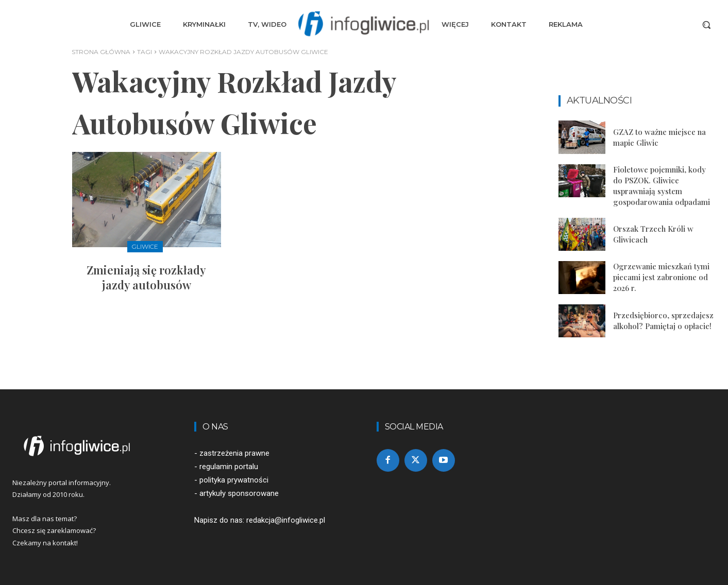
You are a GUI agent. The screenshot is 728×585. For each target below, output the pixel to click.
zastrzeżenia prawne (234, 453)
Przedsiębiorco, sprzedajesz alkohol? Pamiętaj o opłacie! (663, 321)
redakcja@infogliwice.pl (286, 520)
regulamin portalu (229, 467)
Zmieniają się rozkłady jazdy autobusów (146, 277)
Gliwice (145, 246)
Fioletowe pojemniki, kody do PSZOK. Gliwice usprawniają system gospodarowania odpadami (662, 186)
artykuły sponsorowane (239, 493)
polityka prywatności (234, 480)
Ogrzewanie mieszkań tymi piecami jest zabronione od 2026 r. (661, 277)
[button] (706, 25)
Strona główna (101, 52)
